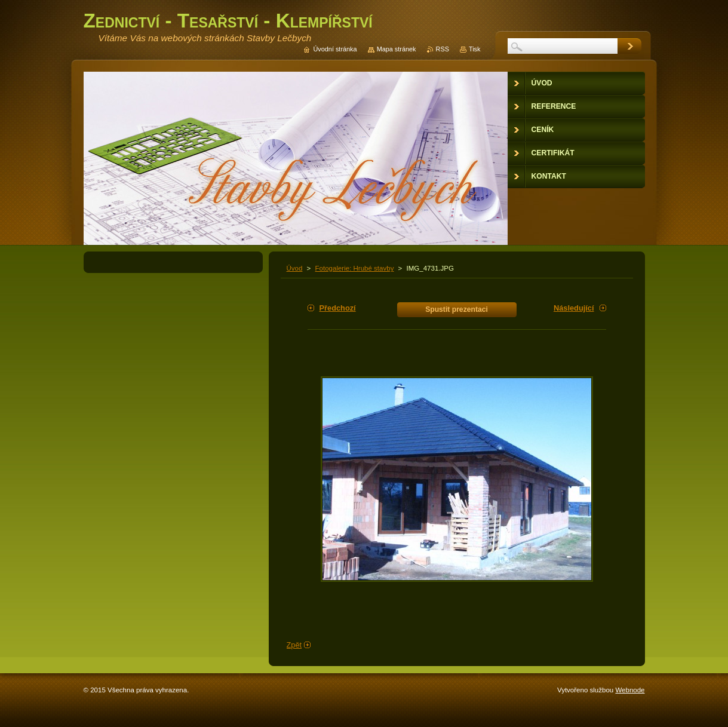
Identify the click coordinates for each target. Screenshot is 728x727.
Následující (574, 308)
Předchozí (338, 308)
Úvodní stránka (335, 49)
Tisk (475, 49)
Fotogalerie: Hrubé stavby (355, 268)
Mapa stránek (397, 49)
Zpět (294, 645)
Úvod (295, 268)
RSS (443, 49)
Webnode (630, 690)
